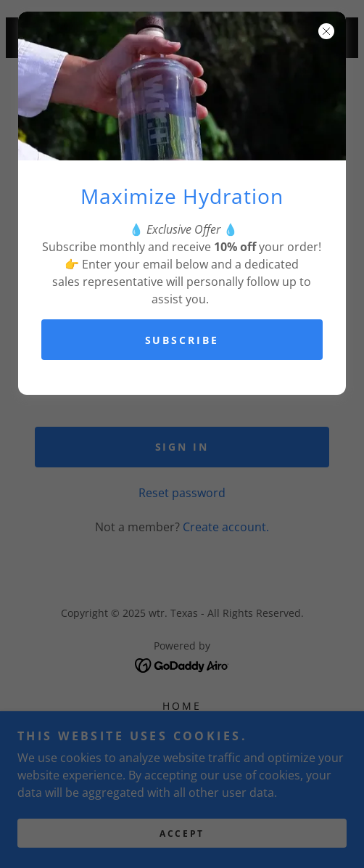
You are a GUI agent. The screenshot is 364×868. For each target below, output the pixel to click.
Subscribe (182, 340)
